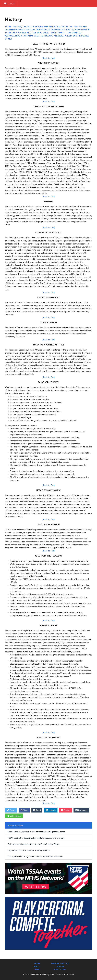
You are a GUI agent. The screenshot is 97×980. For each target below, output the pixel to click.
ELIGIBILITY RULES (64, 36)
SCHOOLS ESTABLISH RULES (37, 30)
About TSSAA (60, 969)
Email (37, 810)
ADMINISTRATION (81, 30)
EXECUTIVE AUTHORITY (62, 30)
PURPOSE (19, 30)
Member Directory (60, 963)
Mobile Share (14, 816)
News (37, 969)
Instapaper (81, 810)
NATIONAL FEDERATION (16, 36)
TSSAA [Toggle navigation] (10, 3)
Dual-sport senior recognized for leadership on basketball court (35, 856)
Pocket (65, 810)
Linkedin (51, 810)
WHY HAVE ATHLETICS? (55, 27)
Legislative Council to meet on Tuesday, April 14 (29, 850)
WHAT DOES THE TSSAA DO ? (41, 36)
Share (24, 810)
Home (37, 963)
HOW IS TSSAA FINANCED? (70, 33)
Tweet (11, 810)
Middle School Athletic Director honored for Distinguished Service (36, 832)
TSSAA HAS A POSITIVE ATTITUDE (21, 33)
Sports (37, 966)
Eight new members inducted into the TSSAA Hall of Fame (33, 844)
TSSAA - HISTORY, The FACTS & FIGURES (24, 27)
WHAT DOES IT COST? (47, 33)
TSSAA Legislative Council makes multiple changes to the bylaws (36, 838)
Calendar (60, 966)
